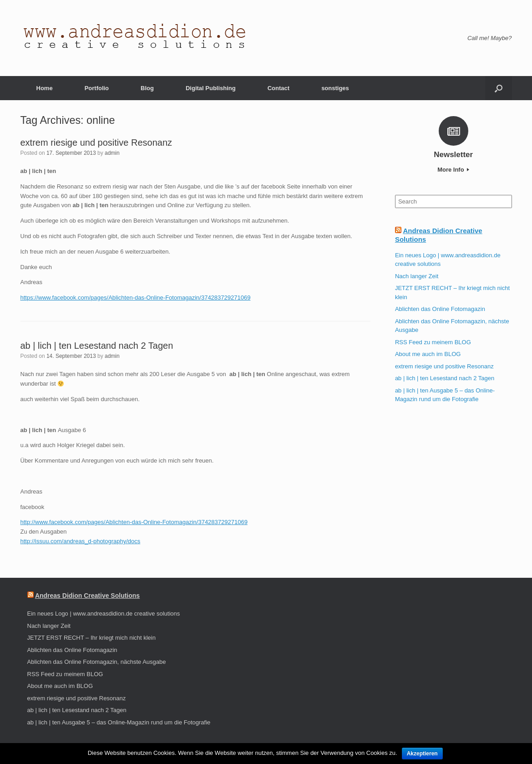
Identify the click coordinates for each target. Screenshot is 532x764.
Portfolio (97, 88)
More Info (453, 170)
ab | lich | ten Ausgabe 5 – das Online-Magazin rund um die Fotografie (119, 722)
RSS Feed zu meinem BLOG (433, 342)
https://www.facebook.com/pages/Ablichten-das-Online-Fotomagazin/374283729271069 (136, 298)
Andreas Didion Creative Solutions (87, 596)
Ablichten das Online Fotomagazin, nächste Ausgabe (97, 662)
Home (45, 88)
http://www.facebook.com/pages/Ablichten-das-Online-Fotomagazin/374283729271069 (134, 522)
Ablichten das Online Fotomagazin (440, 309)
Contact (279, 88)
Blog (147, 88)
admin (112, 153)
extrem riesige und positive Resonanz (96, 143)
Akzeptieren (422, 754)
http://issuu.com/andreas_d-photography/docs (81, 541)
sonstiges (335, 88)
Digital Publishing (211, 88)
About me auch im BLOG (428, 354)
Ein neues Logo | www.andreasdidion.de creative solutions (104, 614)
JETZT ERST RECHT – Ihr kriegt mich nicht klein (91, 638)
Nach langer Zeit (417, 276)
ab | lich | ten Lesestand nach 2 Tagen (97, 346)
